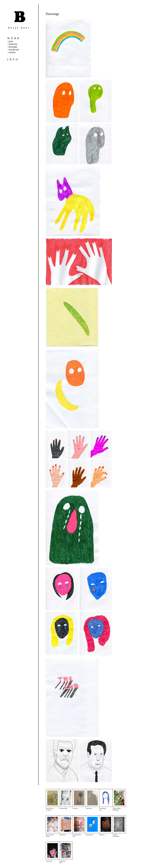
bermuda (13, 47)
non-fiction (14, 50)
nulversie (13, 44)
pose (11, 41)
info (13, 59)
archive (12, 52)
